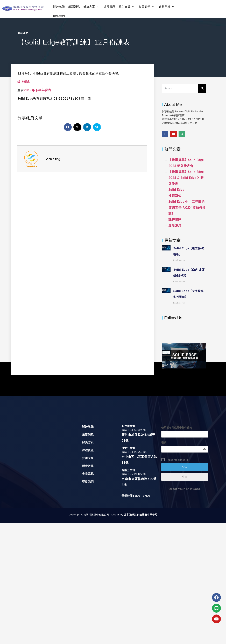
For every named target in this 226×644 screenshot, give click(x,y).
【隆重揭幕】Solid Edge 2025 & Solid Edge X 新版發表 (186, 178)
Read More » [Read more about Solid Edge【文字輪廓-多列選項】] (179, 303)
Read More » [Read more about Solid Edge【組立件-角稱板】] (179, 260)
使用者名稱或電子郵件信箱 (177, 427)
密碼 (164, 442)
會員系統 (166, 9)
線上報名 (24, 82)
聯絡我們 (184, 9)
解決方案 (91, 9)
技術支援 (126, 9)
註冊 (185, 477)
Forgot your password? (185, 489)
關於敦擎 (59, 9)
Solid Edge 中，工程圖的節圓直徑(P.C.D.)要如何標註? (187, 208)
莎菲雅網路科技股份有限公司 (140, 515)
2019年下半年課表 (38, 90)
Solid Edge (176, 190)
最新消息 (74, 9)
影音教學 (146, 9)
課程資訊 (109, 9)
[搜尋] (202, 88)
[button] (68, 127)
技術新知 (175, 196)
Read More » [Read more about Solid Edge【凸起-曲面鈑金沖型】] (179, 282)
